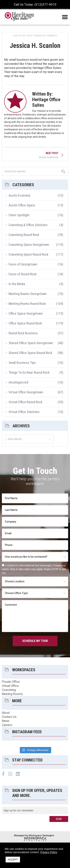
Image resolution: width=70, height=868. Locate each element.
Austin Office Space (22, 205)
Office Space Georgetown (26, 313)
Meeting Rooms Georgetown (28, 294)
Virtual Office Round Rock (25, 402)
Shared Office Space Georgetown (31, 343)
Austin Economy (20, 195)
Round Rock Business (23, 333)
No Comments (50, 36)
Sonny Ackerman (49, 157)
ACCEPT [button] (13, 860)
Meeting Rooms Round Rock (27, 304)
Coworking (9, 690)
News (6, 721)
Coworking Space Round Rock (28, 254)
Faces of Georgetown (23, 264)
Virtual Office (10, 686)
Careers (7, 725)
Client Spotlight (19, 215)
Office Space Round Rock (25, 323)
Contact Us (9, 717)
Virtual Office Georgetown (26, 392)
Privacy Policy (49, 852)
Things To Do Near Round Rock (29, 372)
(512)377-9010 (45, 4)
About (6, 713)
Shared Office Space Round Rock (30, 353)
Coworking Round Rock (24, 235)
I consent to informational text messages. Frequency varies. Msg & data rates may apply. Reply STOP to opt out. (34, 569)
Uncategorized (18, 382)
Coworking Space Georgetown (29, 245)
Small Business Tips (22, 363)
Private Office (11, 682)
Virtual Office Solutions (24, 412)
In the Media (17, 284)
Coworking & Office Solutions (28, 225)
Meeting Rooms (12, 694)
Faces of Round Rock (23, 274)
